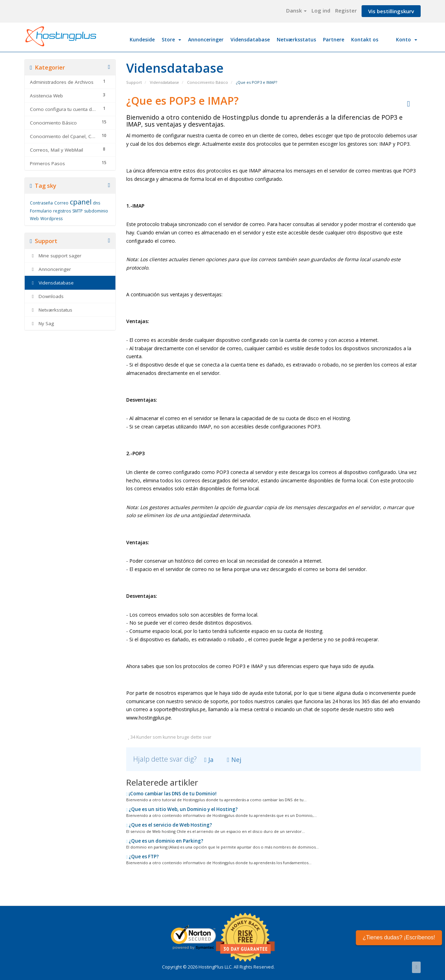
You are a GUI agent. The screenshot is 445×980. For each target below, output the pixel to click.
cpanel (81, 202)
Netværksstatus (296, 39)
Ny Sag (42, 323)
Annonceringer (206, 39)
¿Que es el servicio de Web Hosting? (169, 825)
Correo (61, 203)
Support (134, 82)
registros (62, 211)
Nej (234, 760)
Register (346, 10)
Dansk (296, 10)
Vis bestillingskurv (391, 11)
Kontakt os (365, 39)
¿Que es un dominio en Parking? (165, 841)
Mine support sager (56, 256)
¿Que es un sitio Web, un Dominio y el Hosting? (182, 809)
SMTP (78, 211)
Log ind (321, 10)
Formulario (41, 211)
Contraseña (41, 203)
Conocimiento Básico (208, 82)
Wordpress (51, 219)
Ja (209, 760)
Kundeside (142, 39)
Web (34, 219)
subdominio (96, 211)
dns (96, 203)
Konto (407, 39)
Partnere (334, 39)
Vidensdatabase (250, 39)
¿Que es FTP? (143, 857)
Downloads (47, 296)
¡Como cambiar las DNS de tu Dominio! (172, 794)
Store (171, 39)
